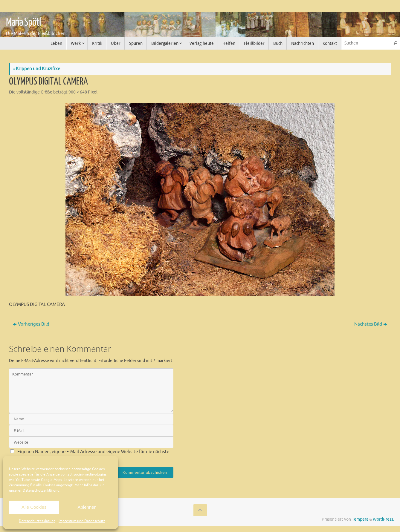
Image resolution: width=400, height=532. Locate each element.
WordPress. (383, 519)
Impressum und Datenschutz (82, 521)
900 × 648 (78, 92)
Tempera (360, 519)
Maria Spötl (23, 22)
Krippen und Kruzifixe (36, 69)
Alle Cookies (34, 507)
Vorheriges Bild (31, 324)
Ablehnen (87, 507)
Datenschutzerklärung (37, 521)
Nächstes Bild (371, 324)
